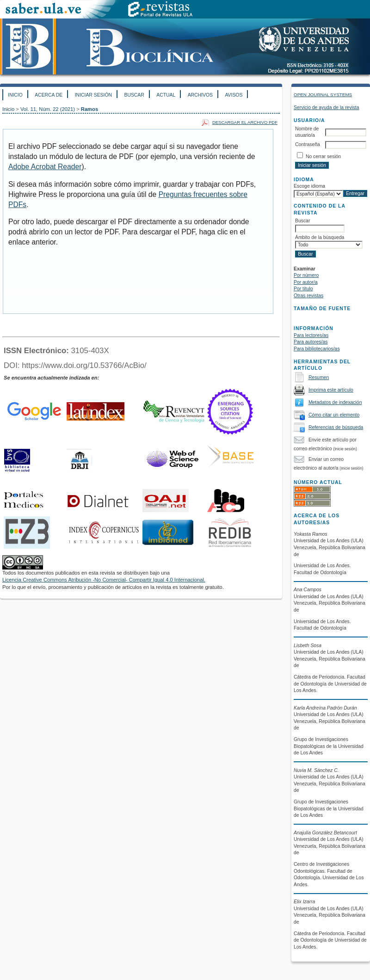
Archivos (200, 95)
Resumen (319, 377)
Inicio (15, 95)
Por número (306, 275)
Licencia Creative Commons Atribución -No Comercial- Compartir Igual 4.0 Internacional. (104, 580)
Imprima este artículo (331, 390)
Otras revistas (308, 296)
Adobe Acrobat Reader (45, 167)
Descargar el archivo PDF (245, 122)
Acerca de (49, 95)
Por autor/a (305, 282)
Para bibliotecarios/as (317, 349)
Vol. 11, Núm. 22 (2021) (48, 109)
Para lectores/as (311, 335)
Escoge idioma (309, 186)
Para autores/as (311, 342)
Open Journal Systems (323, 95)
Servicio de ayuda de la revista (327, 107)
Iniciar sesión (93, 95)
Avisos (234, 95)
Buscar (134, 95)
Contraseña (308, 144)
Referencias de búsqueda (336, 427)
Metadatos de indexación (335, 402)
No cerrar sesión (323, 156)
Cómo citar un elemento (334, 415)
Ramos (89, 109)
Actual (166, 95)
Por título (303, 289)
